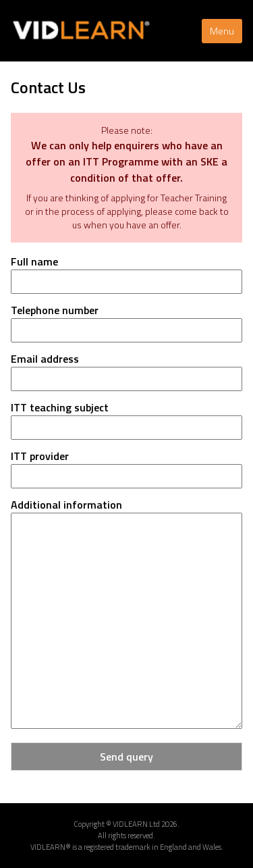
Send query (126, 757)
